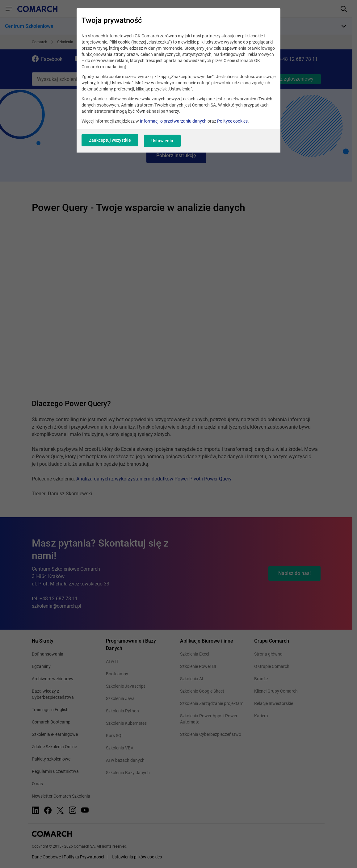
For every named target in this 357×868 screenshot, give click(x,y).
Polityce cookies (232, 124)
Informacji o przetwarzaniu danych (173, 124)
